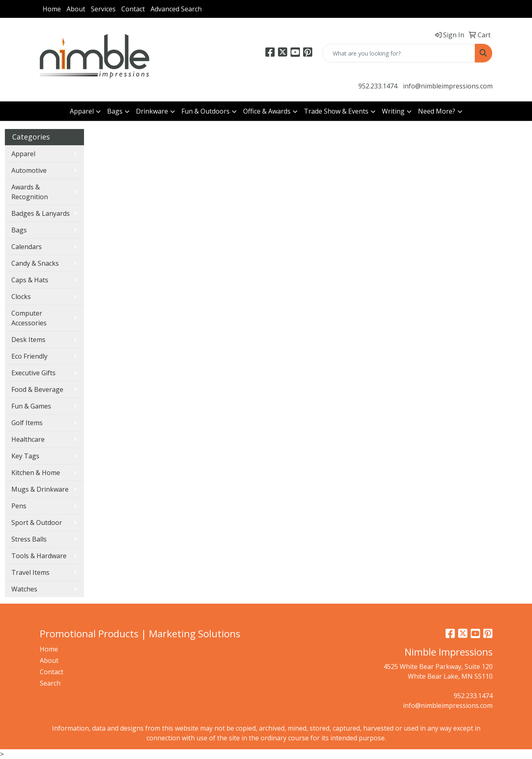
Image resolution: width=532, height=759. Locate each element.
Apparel (82, 111)
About (76, 9)
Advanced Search (176, 9)
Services (103, 9)
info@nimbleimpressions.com (448, 86)
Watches (24, 589)
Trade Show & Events (336, 111)
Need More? (437, 111)
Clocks (21, 297)
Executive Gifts (33, 373)
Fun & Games (31, 406)
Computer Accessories (29, 318)
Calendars (27, 247)
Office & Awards (267, 111)
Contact (133, 9)
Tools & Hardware (39, 556)
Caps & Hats (30, 280)
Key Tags (25, 456)
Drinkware (152, 111)
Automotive (29, 170)
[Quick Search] (399, 53)
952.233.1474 (378, 86)
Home (52, 9)
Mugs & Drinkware (40, 489)
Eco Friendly (29, 356)
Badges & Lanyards (41, 213)
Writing (393, 111)
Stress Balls (29, 539)
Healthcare (28, 439)
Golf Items (27, 423)
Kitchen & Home (36, 473)
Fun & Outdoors (206, 111)
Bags (115, 111)
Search (50, 683)
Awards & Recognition (30, 192)
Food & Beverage (37, 389)
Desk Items (28, 340)
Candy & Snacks (35, 263)
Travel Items (30, 572)
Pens (19, 506)
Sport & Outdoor (37, 522)
